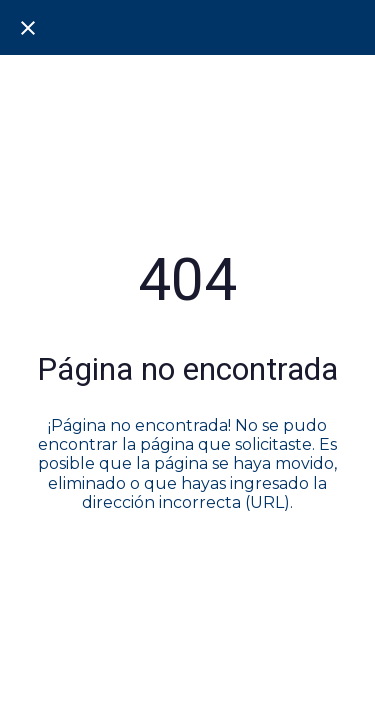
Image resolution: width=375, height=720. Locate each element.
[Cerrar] (28, 28)
